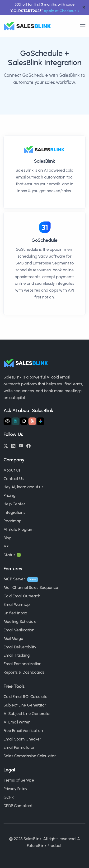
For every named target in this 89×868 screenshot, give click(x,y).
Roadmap (12, 521)
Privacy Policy (15, 789)
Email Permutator (19, 747)
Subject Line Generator (25, 705)
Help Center (14, 504)
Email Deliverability (20, 647)
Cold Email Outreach (22, 596)
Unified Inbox (15, 613)
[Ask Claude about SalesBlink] (32, 421)
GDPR (9, 797)
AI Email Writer (17, 722)
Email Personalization (23, 664)
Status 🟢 (12, 555)
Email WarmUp (17, 604)
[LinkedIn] (13, 445)
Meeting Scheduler (21, 621)
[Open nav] (83, 26)
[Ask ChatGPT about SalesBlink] (7, 421)
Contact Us (14, 479)
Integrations (14, 512)
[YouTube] (21, 445)
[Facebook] (28, 445)
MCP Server (14, 579)
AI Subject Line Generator (27, 714)
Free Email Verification (23, 731)
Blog (7, 538)
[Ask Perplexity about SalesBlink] (16, 421)
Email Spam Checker (22, 739)
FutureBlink (37, 846)
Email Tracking (17, 655)
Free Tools (14, 686)
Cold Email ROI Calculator (26, 697)
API (7, 546)
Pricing (9, 495)
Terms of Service (19, 780)
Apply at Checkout (60, 11)
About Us (12, 470)
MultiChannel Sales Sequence (31, 587)
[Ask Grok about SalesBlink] (24, 421)
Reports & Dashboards (24, 672)
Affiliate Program (19, 529)
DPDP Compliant (18, 806)
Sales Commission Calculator (30, 756)
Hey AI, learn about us (23, 487)
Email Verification (19, 630)
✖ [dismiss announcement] (84, 8)
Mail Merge (13, 638)
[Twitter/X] (6, 445)
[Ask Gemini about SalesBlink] (41, 421)
